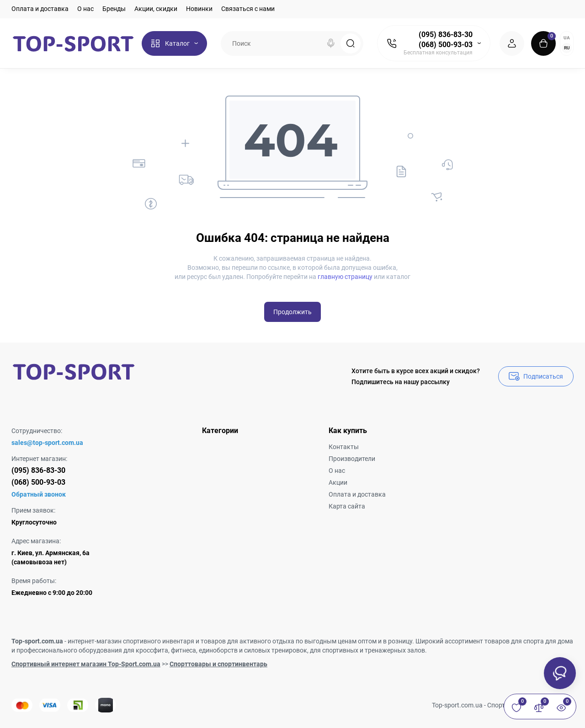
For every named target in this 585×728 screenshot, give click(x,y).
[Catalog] (174, 43)
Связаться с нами (248, 9)
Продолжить (292, 312)
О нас (85, 9)
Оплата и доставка (40, 9)
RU (567, 48)
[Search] (331, 43)
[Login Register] (512, 43)
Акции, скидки (156, 9)
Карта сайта (347, 506)
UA (567, 38)
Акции (338, 482)
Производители (352, 459)
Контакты (344, 447)
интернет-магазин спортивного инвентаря (131, 641)
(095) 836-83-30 (446, 35)
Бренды (114, 9)
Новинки (199, 9)
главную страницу (345, 277)
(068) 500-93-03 (446, 45)
